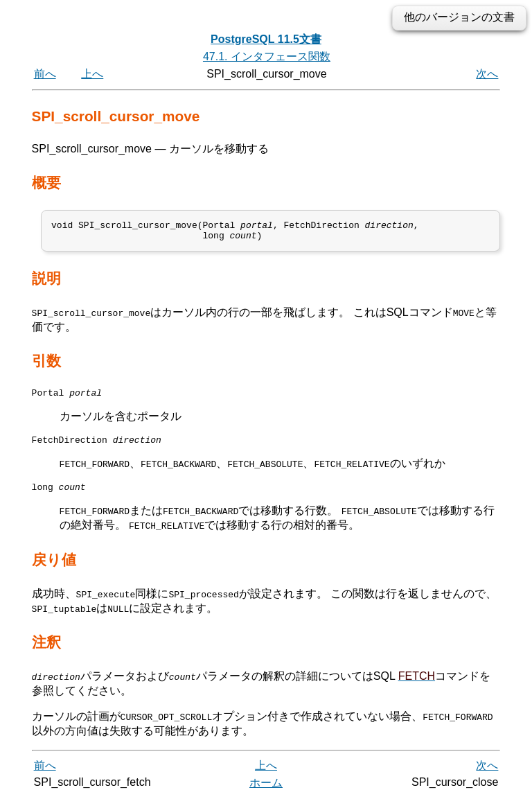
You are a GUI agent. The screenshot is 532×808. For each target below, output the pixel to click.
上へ (92, 74)
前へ (45, 74)
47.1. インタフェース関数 (267, 56)
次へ (487, 74)
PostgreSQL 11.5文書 (266, 39)
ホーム (266, 792)
